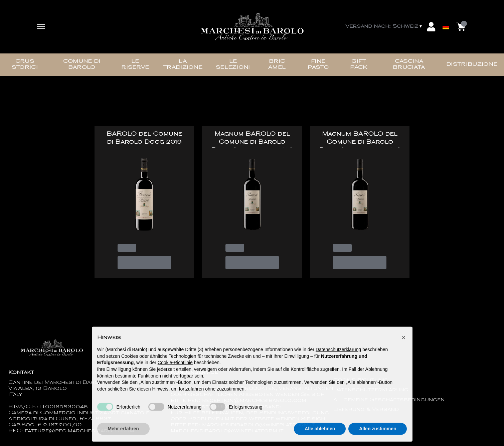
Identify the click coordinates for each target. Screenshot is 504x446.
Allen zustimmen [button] (378, 431)
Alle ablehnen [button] (320, 431)
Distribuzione (472, 65)
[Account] (431, 27)
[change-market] (384, 27)
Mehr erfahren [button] (123, 431)
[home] (252, 27)
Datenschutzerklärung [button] (338, 352)
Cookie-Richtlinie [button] (175, 365)
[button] (404, 339)
